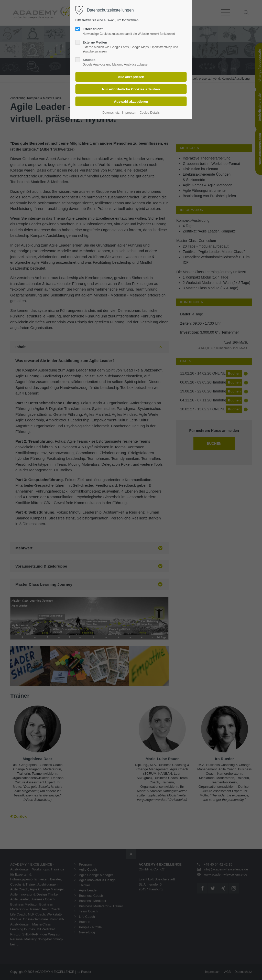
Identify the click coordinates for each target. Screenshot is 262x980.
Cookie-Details (150, 113)
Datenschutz (111, 113)
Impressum (130, 113)
